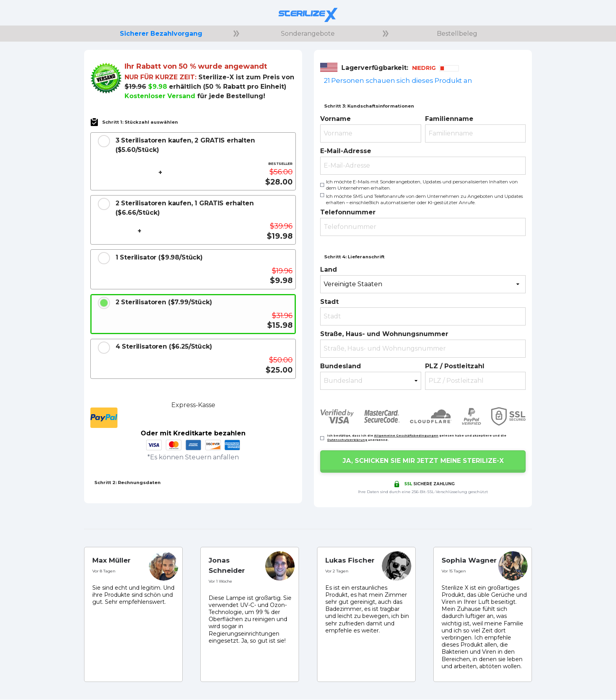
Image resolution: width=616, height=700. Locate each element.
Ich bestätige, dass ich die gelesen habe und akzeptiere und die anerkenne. (417, 438)
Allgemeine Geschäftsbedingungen (406, 436)
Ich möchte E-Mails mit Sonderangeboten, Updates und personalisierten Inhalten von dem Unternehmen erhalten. (422, 185)
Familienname (449, 119)
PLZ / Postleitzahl (455, 366)
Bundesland (341, 366)
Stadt (329, 302)
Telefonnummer (348, 212)
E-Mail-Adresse (346, 151)
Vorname (335, 119)
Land (329, 270)
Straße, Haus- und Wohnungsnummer (384, 334)
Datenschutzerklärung (347, 440)
